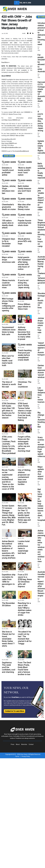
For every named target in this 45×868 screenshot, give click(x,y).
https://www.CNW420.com (12, 120)
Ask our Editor (20, 136)
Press (13, 744)
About (18, 744)
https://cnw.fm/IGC (23, 72)
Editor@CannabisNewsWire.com (11, 147)
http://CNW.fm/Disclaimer (19, 130)
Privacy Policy (26, 756)
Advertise (24, 744)
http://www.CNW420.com (9, 143)
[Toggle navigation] (17, 3)
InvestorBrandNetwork (22, 151)
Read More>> (6, 62)
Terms (17, 756)
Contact (31, 744)
